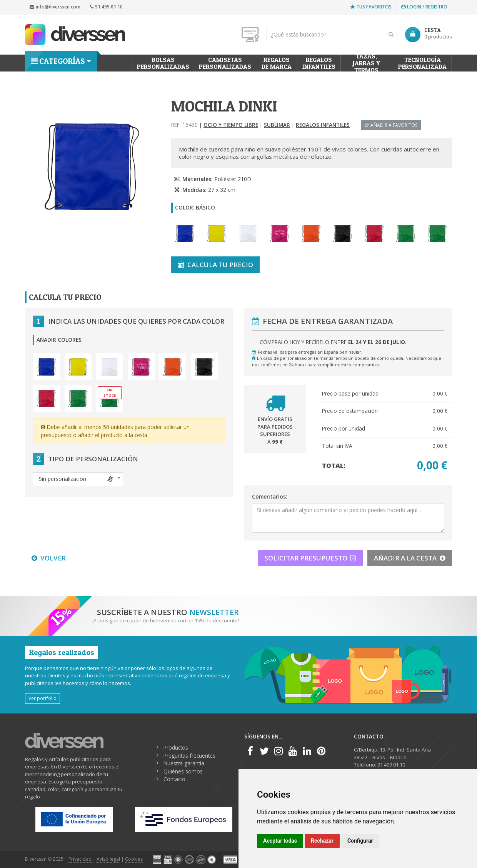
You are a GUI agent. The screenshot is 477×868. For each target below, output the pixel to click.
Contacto (174, 779)
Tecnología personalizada (422, 63)
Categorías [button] (58, 61)
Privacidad (80, 859)
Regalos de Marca (277, 63)
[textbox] (78, 479)
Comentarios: (269, 496)
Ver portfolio (43, 698)
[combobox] (78, 479)
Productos (176, 747)
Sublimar (277, 125)
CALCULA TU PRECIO (215, 265)
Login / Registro (424, 7)
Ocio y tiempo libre (231, 125)
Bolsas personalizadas (163, 63)
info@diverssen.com (55, 7)
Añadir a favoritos (391, 125)
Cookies (134, 859)
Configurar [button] (360, 841)
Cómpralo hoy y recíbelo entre (333, 342)
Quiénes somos (183, 771)
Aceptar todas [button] (280, 841)
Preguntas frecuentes (189, 756)
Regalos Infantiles (319, 63)
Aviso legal (108, 859)
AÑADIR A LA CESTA (410, 558)
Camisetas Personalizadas (225, 63)
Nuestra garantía (184, 763)
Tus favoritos (371, 7)
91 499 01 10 (106, 7)
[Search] (332, 35)
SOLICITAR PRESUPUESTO (310, 558)
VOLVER (49, 558)
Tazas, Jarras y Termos (367, 63)
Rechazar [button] (322, 841)
